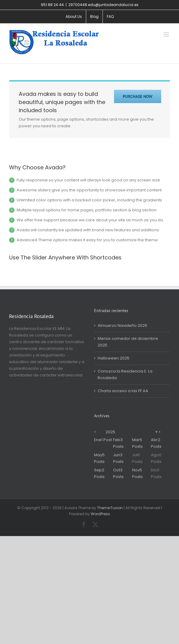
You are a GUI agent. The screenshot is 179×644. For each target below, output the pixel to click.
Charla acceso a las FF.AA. (123, 391)
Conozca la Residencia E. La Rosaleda (125, 374)
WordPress (100, 514)
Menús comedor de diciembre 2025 (128, 342)
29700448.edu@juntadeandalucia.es (103, 5)
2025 (110, 432)
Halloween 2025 (114, 358)
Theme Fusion (110, 508)
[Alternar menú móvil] (167, 34)
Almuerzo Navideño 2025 (122, 325)
